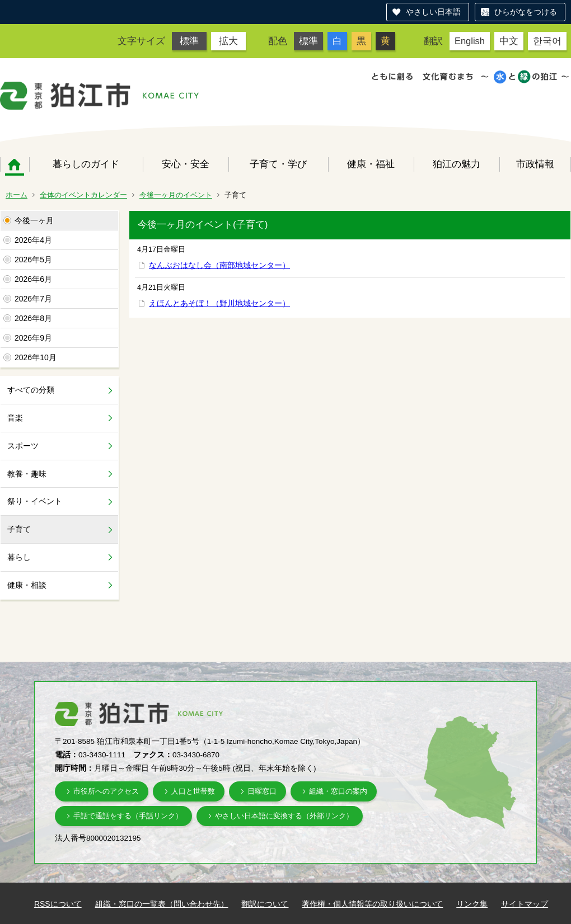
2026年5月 (33, 260)
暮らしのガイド (86, 164)
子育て (19, 529)
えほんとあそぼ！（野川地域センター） (219, 303)
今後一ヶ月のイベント (176, 195)
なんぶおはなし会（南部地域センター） (219, 265)
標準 (189, 41)
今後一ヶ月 (34, 220)
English (470, 41)
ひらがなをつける (526, 12)
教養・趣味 (27, 474)
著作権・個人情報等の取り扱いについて (372, 904)
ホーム (15, 164)
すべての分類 (31, 390)
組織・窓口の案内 (338, 791)
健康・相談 (27, 585)
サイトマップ (525, 904)
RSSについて (58, 904)
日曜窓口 (262, 791)
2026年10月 (36, 357)
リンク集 (472, 904)
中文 (509, 41)
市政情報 (535, 164)
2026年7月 (33, 299)
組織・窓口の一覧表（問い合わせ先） (162, 904)
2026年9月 (33, 338)
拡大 (228, 41)
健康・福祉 (371, 164)
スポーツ (23, 446)
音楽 (15, 418)
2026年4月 (33, 240)
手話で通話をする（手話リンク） (128, 816)
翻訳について (265, 904)
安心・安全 (186, 164)
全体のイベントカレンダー (83, 195)
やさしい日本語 (433, 12)
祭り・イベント (35, 501)
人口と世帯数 (193, 791)
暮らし (19, 557)
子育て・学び (278, 164)
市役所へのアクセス (106, 791)
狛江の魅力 (457, 164)
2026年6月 (33, 279)
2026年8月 (33, 318)
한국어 (547, 41)
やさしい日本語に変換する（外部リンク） (284, 816)
